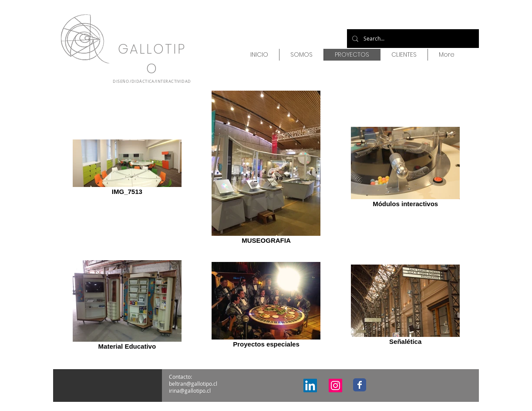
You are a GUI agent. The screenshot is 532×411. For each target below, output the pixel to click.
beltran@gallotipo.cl (193, 384)
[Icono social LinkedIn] (310, 386)
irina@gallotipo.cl (190, 391)
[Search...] (412, 39)
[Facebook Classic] (360, 385)
